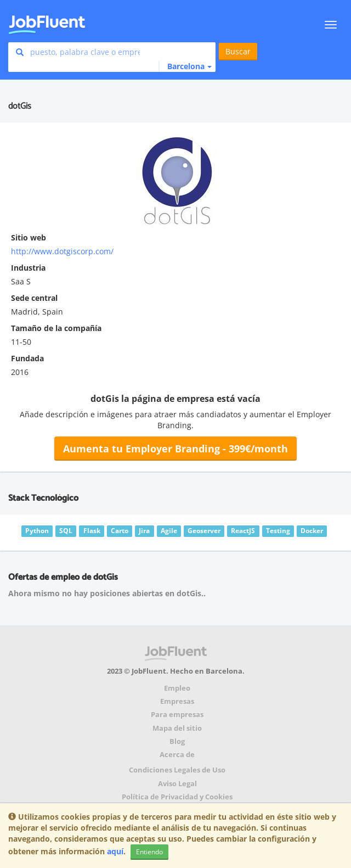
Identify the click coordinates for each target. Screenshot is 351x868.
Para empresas (177, 715)
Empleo (177, 688)
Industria (28, 268)
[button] (185, 66)
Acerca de (177, 755)
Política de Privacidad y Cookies (177, 797)
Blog (177, 741)
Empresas (177, 701)
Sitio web (29, 237)
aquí (115, 851)
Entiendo (149, 852)
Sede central (34, 298)
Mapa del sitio (177, 728)
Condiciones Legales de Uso (177, 770)
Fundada (27, 358)
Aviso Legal (177, 784)
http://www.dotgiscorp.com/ (62, 251)
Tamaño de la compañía (56, 328)
